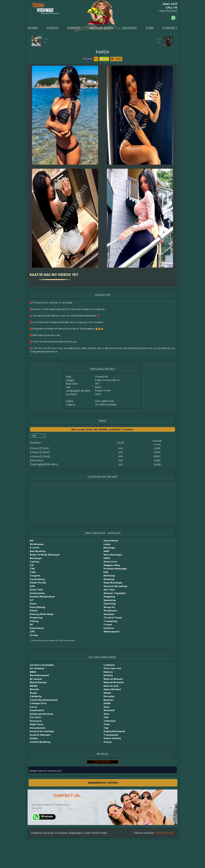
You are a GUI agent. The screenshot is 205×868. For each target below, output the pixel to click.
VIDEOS (52, 28)
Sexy (107, 707)
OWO (107, 558)
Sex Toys (109, 590)
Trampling (110, 621)
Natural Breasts (114, 682)
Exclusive (36, 721)
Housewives (38, 728)
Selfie (107, 703)
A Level (34, 548)
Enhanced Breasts (42, 714)
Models (108, 675)
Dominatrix (37, 710)
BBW (33, 672)
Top (106, 728)
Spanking (110, 600)
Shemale (109, 710)
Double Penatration (42, 597)
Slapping (109, 597)
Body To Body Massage (45, 555)
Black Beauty (38, 682)
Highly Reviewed (114, 731)
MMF (106, 551)
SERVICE (74, 28)
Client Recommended (44, 700)
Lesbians (109, 665)
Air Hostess (37, 668)
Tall (106, 717)
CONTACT (170, 28)
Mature (108, 672)
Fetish (34, 611)
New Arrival (111, 686)
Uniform (109, 628)
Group (34, 635)
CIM (32, 569)
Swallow (109, 614)
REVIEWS (130, 28)
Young (108, 742)
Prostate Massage (115, 569)
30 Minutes (37, 544)
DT (32, 600)
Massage (109, 548)
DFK (32, 586)
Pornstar (109, 696)
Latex (107, 544)
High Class (37, 724)
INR (34, 435)
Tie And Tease (113, 618)
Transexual (111, 735)
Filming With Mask (42, 614)
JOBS (150, 28)
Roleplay (109, 579)
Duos (33, 604)
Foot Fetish (37, 628)
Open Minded (112, 689)
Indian (34, 738)
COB (33, 572)
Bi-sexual (36, 679)
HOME (33, 28)
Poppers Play (112, 565)
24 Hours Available (42, 665)
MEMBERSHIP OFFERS (103, 783)
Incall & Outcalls (40, 735)
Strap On (109, 607)
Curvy (34, 707)
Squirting (110, 604)
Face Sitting (37, 607)
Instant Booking (40, 742)
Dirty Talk (36, 590)
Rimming (109, 576)
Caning (34, 562)
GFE (32, 632)
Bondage (36, 558)
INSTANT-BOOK (101, 28)
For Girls (35, 717)
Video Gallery (112, 738)
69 (31, 541)
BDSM (34, 686)
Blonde (34, 689)
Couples (35, 576)
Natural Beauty (113, 679)
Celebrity (36, 696)
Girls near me (112, 668)
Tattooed (110, 721)
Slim (106, 714)
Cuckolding (37, 579)
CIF (32, 565)
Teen (107, 724)
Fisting (34, 621)
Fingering (36, 618)
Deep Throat (38, 583)
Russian (109, 700)
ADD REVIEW (103, 762)
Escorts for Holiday (42, 731)
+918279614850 (168, 11)
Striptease (110, 611)
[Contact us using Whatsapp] (173, 18)
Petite (107, 693)
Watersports (112, 632)
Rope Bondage (113, 583)
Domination (37, 593)
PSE (106, 572)
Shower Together (115, 593)
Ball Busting (38, 551)
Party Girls (110, 562)
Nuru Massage (113, 555)
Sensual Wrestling (115, 586)
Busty (33, 693)
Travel (108, 625)
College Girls (38, 703)
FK (31, 625)
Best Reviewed (39, 675)
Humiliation (111, 541)
